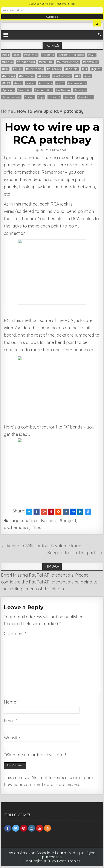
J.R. (41, 150)
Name (11, 702)
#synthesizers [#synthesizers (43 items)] (11, 97)
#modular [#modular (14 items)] (46, 83)
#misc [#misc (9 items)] (18, 83)
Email (11, 721)
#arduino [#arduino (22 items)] (48, 55)
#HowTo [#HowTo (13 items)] (44, 76)
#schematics (17, 527)
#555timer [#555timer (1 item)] (31, 55)
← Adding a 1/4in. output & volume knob (41, 546)
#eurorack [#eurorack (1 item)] (54, 69)
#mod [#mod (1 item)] (31, 83)
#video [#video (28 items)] (69, 97)
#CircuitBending (42, 521)
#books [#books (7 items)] (7, 62)
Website (12, 738)
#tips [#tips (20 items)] (41, 97)
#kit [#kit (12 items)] (78, 76)
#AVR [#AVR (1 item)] (92, 55)
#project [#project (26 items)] (8, 90)
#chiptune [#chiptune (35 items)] (46, 62)
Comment (15, 634)
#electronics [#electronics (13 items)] (34, 69)
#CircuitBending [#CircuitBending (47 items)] (68, 62)
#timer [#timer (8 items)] (29, 97)
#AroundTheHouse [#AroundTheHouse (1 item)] (71, 55)
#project (68, 521)
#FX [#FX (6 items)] (84, 69)
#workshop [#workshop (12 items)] (86, 97)
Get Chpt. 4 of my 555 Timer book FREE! (52, 4)
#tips (36, 527)
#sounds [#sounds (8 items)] (80, 90)
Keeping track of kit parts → (75, 553)
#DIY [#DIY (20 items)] (5, 69)
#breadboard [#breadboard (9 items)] (26, 62)
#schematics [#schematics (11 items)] (43, 90)
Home (7, 111)
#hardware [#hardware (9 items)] (27, 76)
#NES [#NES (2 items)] (60, 83)
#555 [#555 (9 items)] (17, 55)
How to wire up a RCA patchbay (52, 133)
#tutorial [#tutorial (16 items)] (54, 97)
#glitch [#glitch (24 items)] (96, 69)
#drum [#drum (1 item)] (17, 69)
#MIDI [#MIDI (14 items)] (6, 83)
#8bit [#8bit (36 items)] (6, 55)
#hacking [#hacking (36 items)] (8, 76)
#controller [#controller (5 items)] (90, 62)
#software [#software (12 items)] (63, 90)
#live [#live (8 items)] (88, 76)
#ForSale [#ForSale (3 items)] (71, 69)
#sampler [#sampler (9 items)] (24, 90)
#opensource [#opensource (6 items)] (77, 83)
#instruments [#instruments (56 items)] (62, 76)
